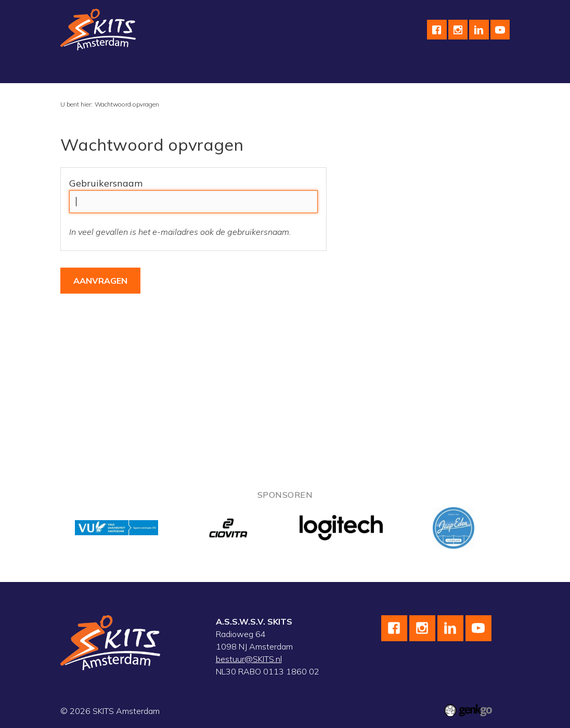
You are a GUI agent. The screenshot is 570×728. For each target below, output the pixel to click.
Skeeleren (259, 70)
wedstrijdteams (323, 70)
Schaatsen (144, 70)
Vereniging (88, 70)
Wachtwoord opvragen (127, 104)
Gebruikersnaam (106, 183)
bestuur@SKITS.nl (249, 659)
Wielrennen (203, 70)
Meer (429, 70)
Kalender (385, 70)
